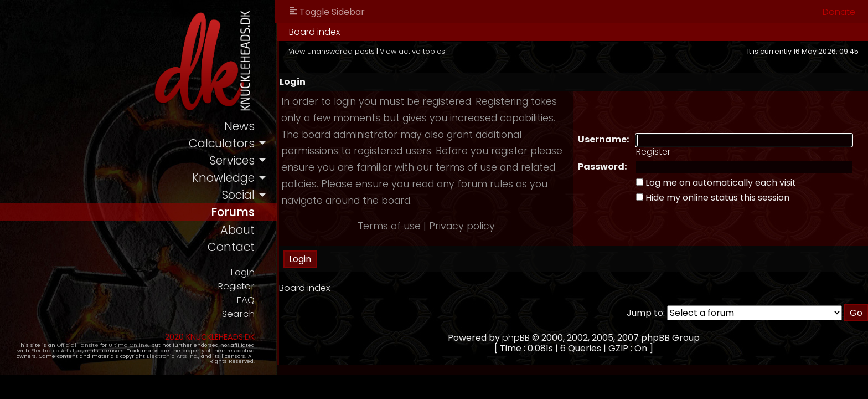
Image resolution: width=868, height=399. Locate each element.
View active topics (412, 51)
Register (236, 286)
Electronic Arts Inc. (57, 351)
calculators (222, 143)
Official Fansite (78, 345)
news (239, 126)
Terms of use (389, 226)
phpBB (516, 338)
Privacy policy (462, 226)
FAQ (246, 300)
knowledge (223, 178)
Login (242, 272)
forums (233, 212)
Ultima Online (128, 345)
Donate (839, 12)
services (232, 160)
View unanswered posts (332, 51)
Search (238, 314)
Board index (314, 32)
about (237, 230)
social (238, 195)
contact (231, 247)
